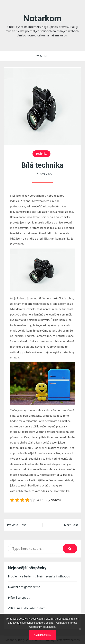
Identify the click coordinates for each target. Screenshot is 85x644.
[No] (80, 629)
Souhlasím (42, 635)
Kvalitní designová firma (24, 587)
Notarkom (42, 18)
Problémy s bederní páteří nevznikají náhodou (39, 576)
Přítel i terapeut (19, 597)
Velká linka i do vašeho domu (28, 608)
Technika (41, 154)
